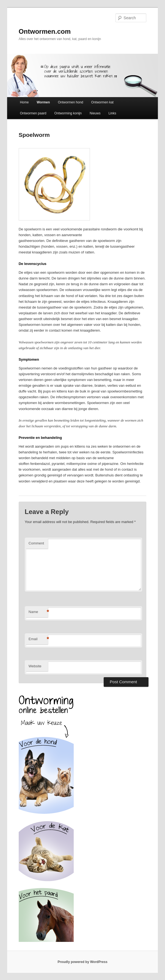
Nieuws (95, 113)
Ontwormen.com (45, 31)
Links (112, 113)
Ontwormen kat (102, 102)
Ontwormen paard (33, 113)
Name (38, 612)
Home (24, 102)
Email (38, 639)
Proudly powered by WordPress (82, 962)
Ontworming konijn (68, 113)
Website (35, 666)
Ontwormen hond (70, 102)
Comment (36, 543)
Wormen (43, 102)
